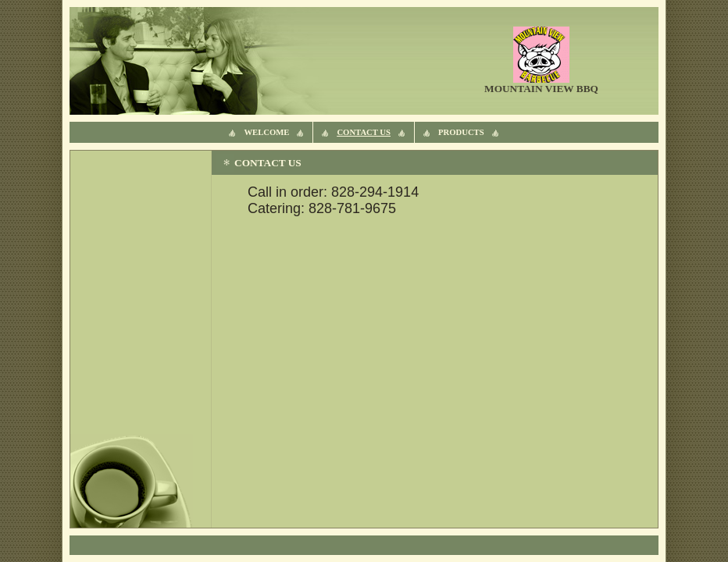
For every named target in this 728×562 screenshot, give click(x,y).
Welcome (266, 132)
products (461, 132)
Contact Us (364, 132)
